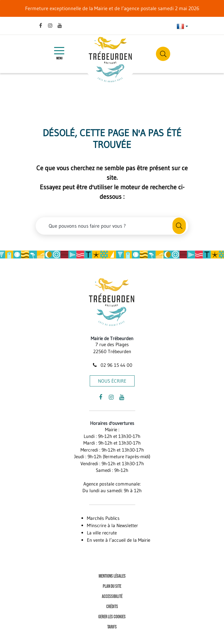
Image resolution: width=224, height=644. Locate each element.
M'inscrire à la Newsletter (112, 525)
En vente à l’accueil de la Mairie (119, 540)
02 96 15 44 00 (112, 365)
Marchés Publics (103, 518)
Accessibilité (112, 597)
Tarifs (112, 627)
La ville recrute (102, 533)
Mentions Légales (112, 576)
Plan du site (112, 586)
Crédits (112, 607)
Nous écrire (112, 381)
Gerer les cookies (112, 617)
